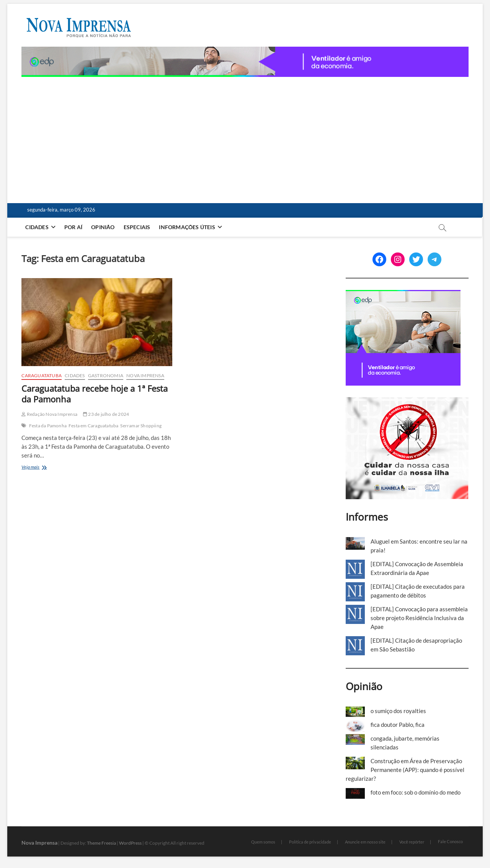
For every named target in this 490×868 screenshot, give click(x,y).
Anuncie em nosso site (365, 842)
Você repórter (412, 842)
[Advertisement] (245, 134)
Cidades (37, 227)
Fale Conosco (450, 841)
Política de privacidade (310, 842)
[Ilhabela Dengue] (407, 401)
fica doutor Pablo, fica (398, 725)
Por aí (73, 227)
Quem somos (263, 842)
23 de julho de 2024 (106, 414)
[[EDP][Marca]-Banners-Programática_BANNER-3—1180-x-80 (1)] (245, 51)
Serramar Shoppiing (141, 426)
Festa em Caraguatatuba (93, 426)
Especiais (137, 227)
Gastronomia (106, 375)
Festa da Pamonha (48, 426)
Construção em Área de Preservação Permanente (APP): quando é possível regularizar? (405, 770)
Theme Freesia (101, 843)
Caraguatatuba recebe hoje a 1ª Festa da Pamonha (95, 394)
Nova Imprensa (145, 375)
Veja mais (44, 468)
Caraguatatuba (42, 375)
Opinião (103, 227)
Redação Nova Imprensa (49, 414)
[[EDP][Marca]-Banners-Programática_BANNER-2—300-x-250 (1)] (403, 294)
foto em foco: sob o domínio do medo (416, 792)
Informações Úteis (187, 227)
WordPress (130, 843)
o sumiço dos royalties (398, 711)
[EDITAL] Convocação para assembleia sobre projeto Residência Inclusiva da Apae (419, 618)
